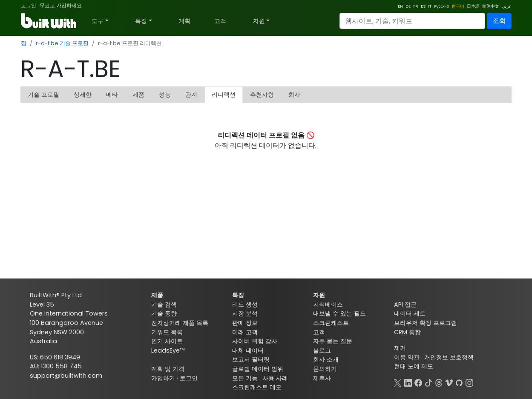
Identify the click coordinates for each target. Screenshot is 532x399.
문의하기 (325, 369)
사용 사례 (275, 378)
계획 (184, 21)
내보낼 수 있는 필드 (339, 313)
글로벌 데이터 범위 (258, 369)
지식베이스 (328, 304)
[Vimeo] (449, 382)
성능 (165, 95)
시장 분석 (245, 313)
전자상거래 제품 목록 (180, 323)
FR (416, 6)
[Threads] (439, 382)
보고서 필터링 (251, 359)
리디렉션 (224, 95)
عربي (507, 6)
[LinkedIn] (408, 382)
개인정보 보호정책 (449, 357)
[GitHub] (459, 382)
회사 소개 (326, 359)
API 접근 (405, 304)
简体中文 (491, 6)
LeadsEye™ (168, 350)
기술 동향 (164, 313)
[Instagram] (469, 382)
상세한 (83, 95)
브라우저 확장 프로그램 (426, 323)
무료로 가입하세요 (61, 5)
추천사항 (262, 95)
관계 (191, 95)
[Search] (412, 21)
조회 (499, 21)
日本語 (473, 6)
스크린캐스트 (331, 323)
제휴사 (322, 378)
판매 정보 (245, 323)
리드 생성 (245, 304)
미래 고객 (245, 332)
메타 (112, 95)
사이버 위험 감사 (255, 341)
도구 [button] (98, 21)
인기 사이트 (167, 341)
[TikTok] (428, 382)
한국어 (458, 6)
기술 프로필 (43, 95)
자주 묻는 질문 (333, 341)
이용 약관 (407, 357)
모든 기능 (245, 378)
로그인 (29, 5)
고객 (220, 21)
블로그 (322, 350)
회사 (294, 95)
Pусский (441, 6)
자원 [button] (259, 21)
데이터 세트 (410, 313)
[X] (398, 382)
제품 (138, 95)
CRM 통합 (407, 332)
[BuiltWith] (49, 21)
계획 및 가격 (168, 369)
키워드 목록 (167, 332)
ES (423, 6)
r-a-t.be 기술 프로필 (62, 43)
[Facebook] (418, 382)
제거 (400, 348)
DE (408, 6)
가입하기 (163, 378)
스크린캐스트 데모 (257, 387)
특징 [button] (141, 21)
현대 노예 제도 (414, 366)
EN (400, 6)
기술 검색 (164, 304)
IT (430, 6)
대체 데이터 (248, 350)
